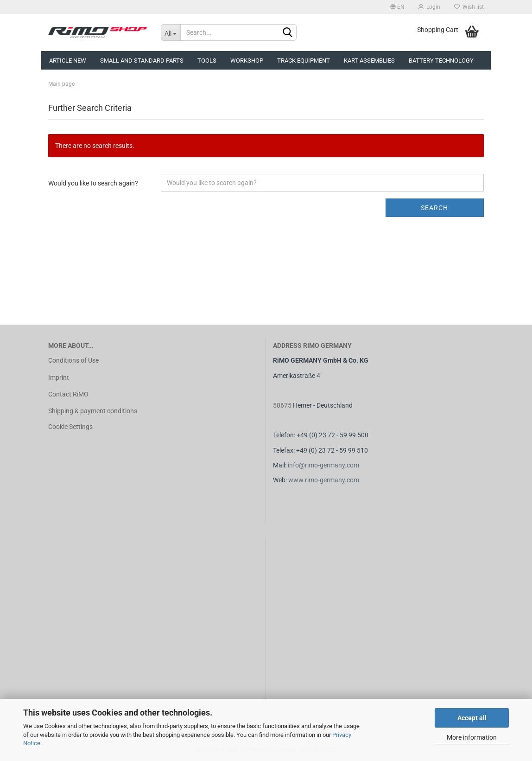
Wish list (469, 7)
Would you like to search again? (93, 183)
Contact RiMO (68, 394)
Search (434, 208)
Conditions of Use (73, 360)
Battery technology (441, 61)
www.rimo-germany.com (324, 480)
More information (472, 737)
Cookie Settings (70, 427)
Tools (207, 61)
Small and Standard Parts (142, 61)
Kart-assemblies (369, 61)
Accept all (472, 718)
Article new (68, 61)
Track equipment (304, 61)
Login (429, 7)
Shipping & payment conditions (93, 411)
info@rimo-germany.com (323, 465)
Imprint (59, 377)
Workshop (247, 61)
